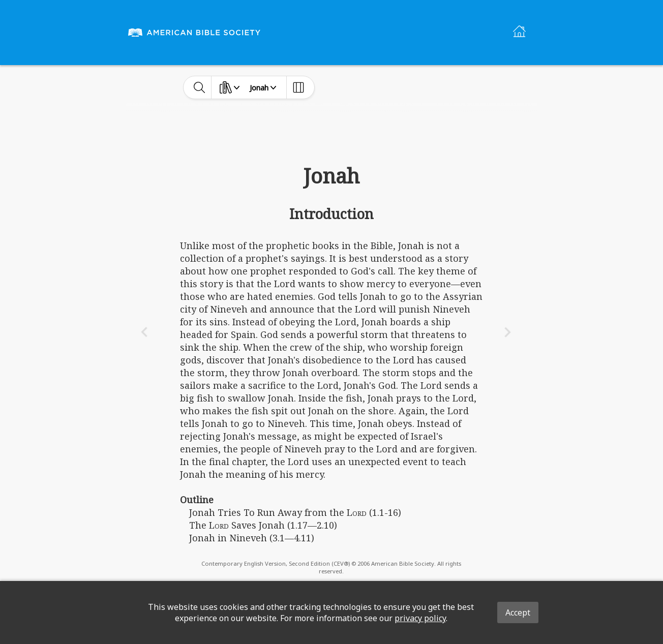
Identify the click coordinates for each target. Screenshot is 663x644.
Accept (518, 612)
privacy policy (420, 618)
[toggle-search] (200, 87)
